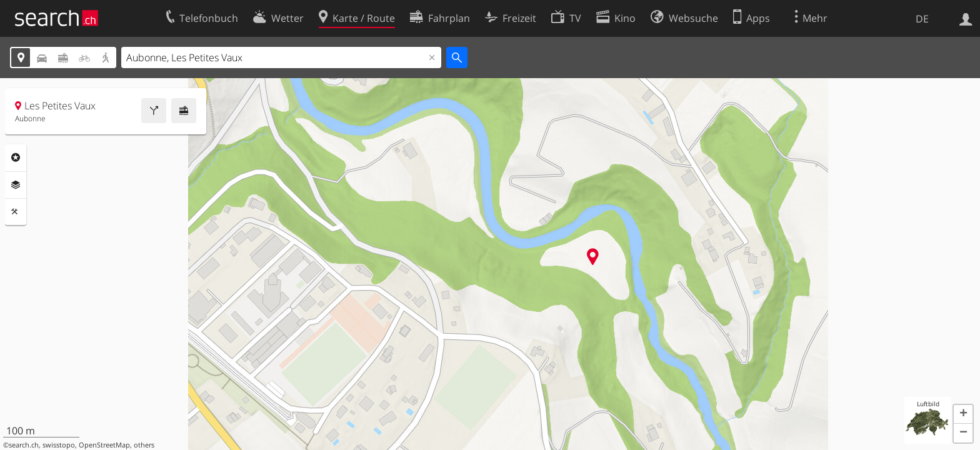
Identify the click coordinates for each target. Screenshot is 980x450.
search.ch (24, 445)
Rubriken (16, 157)
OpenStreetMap (104, 445)
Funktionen (16, 212)
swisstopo (59, 445)
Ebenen (16, 185)
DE (922, 19)
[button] (963, 414)
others (144, 445)
